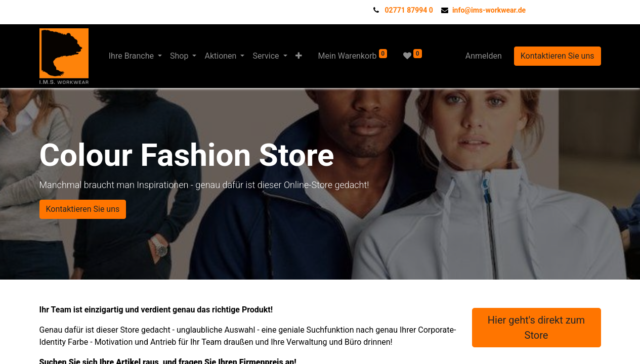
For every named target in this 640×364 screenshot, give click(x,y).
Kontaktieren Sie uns (558, 56)
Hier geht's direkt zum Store (536, 328)
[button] (299, 56)
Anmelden (484, 56)
